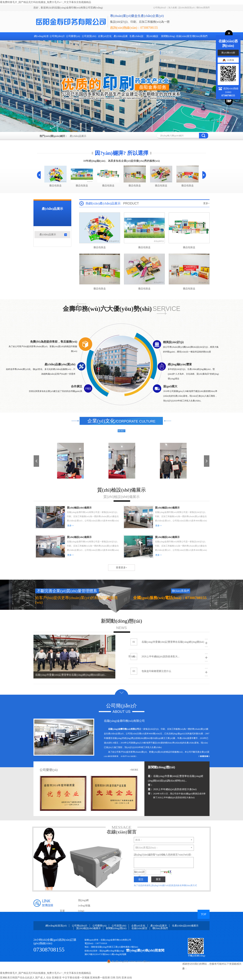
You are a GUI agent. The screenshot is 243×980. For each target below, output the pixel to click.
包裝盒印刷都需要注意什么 (169, 672)
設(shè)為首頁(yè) (187, 8)
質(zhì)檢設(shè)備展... (152, 40)
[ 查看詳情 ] (204, 756)
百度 (62, 911)
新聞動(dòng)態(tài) (168, 40)
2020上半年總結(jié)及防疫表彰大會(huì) (172, 789)
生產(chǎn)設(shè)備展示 (185, 926)
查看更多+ (122, 568)
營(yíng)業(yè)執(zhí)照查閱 (145, 950)
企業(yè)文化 (105, 36)
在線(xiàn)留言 (184, 36)
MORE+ (121, 431)
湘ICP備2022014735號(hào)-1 (98, 954)
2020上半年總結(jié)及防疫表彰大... (169, 657)
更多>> (71, 526)
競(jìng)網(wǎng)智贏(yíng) (84, 906)
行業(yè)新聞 (168, 61)
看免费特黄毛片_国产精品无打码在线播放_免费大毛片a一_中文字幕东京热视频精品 (46, 2)
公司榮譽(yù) (73, 36)
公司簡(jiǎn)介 (160, 8)
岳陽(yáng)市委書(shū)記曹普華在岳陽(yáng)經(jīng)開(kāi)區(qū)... (71, 675)
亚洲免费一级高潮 (100, 978)
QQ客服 (228, 60)
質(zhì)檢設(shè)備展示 (88, 928)
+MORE (134, 770)
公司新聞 (168, 52)
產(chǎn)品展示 (121, 40)
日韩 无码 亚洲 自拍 (121, 978)
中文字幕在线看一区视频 (76, 978)
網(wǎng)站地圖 (119, 954)
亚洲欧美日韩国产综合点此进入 (17, 978)
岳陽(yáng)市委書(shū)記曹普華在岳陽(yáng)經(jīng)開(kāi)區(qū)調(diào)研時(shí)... (176, 778)
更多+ (206, 203)
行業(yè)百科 (168, 69)
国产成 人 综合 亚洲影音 (49, 978)
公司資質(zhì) (89, 36)
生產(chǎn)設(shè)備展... (136, 40)
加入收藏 (173, 8)
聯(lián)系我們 (203, 8)
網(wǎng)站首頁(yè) (41, 40)
